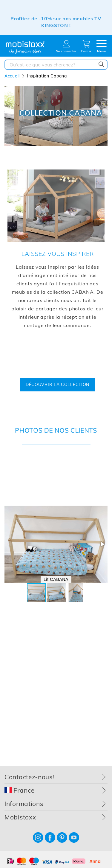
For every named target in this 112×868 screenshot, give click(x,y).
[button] (102, 544)
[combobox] (56, 65)
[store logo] (25, 48)
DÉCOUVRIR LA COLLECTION (57, 385)
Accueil (12, 76)
